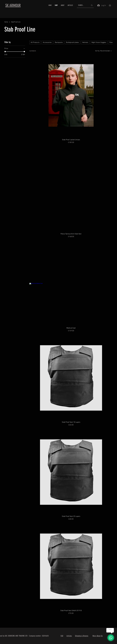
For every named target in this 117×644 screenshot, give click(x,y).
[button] (111, 5)
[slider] (5, 52)
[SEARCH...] (82, 5)
